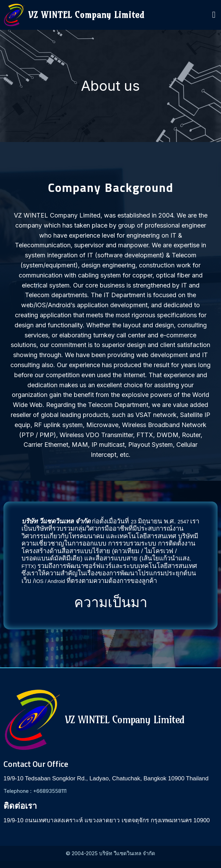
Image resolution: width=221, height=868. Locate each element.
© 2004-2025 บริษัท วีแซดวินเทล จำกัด (110, 853)
